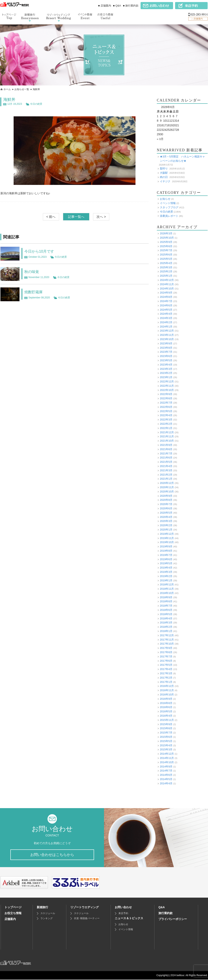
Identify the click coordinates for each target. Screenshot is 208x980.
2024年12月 (167, 280)
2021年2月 (166, 474)
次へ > (101, 217)
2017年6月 (166, 661)
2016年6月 (166, 707)
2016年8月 (166, 703)
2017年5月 (166, 665)
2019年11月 (167, 538)
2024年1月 (166, 326)
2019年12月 (167, 534)
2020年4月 (166, 517)
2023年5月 (166, 360)
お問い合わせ (123, 908)
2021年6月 (166, 458)
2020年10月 (167, 491)
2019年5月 (166, 563)
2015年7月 (166, 733)
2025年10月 (167, 238)
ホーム (7, 89)
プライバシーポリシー (173, 919)
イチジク (165, 181)
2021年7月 (166, 453)
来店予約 (123, 914)
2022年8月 (166, 398)
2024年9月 (166, 293)
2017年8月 (166, 652)
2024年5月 (166, 309)
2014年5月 (166, 779)
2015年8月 (166, 728)
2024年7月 (166, 301)
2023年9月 (166, 343)
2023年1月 (166, 377)
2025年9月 (166, 242)
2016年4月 (166, 716)
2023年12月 (167, 331)
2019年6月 (166, 559)
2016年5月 (166, 711)
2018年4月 (166, 618)
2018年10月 (167, 593)
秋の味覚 (32, 272)
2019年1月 (166, 580)
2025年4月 (166, 263)
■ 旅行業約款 (131, 6)
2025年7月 (166, 250)
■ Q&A (117, 6)
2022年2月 (166, 424)
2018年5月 (166, 614)
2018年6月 (166, 610)
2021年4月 (166, 466)
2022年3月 (166, 420)
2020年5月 (166, 512)
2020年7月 (166, 504)
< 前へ (51, 217)
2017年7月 (166, 656)
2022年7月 (166, 403)
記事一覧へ (76, 217)
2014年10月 (167, 762)
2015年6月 (166, 737)
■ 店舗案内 (105, 6)
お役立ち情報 (13, 913)
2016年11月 (167, 690)
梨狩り (164, 169)
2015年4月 (166, 745)
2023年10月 (167, 339)
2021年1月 (166, 479)
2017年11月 (167, 639)
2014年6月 (166, 775)
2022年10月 (167, 390)
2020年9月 (166, 496)
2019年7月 (166, 555)
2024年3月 (166, 318)
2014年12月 (167, 754)
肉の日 (164, 177)
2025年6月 (166, 255)
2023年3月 (166, 369)
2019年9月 (166, 546)
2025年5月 (166, 259)
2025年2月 (166, 271)
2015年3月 (166, 749)
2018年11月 (167, 589)
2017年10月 (167, 644)
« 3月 (160, 139)
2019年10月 (167, 542)
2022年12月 (167, 381)
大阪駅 (164, 173)
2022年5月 (166, 411)
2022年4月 (166, 415)
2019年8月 (166, 551)
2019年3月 (166, 572)
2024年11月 (167, 284)
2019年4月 (166, 568)
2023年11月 (167, 335)
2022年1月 (166, 428)
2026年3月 (166, 233)
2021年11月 (167, 436)
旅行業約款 (166, 913)
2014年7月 (166, 771)
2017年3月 (166, 673)
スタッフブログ (169, 207)
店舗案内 (10, 919)
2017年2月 (166, 678)
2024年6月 (166, 305)
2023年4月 (166, 365)
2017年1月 (166, 682)
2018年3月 (166, 623)
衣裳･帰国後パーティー (87, 919)
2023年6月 (166, 356)
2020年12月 (167, 483)
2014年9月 (166, 766)
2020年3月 (166, 521)
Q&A (162, 908)
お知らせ (165, 199)
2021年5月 (166, 462)
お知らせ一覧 (22, 89)
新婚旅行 (42, 908)
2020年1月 (166, 530)
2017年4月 (166, 669)
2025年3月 (166, 267)
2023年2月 (166, 373)
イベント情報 (168, 203)
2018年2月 (166, 627)
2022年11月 (167, 386)
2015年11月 (167, 720)
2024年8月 (166, 297)
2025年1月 (166, 276)
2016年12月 (167, 686)
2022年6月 (166, 407)
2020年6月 (166, 508)
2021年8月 (166, 449)
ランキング (47, 919)
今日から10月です (41, 251)
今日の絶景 (36, 104)
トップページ (13, 908)
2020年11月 (167, 487)
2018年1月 (166, 631)
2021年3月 (166, 470)
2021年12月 (167, 432)
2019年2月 (166, 576)
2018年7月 (166, 606)
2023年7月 (166, 352)
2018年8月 (166, 601)
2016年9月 (166, 699)
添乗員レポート (169, 216)
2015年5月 (166, 741)
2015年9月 (166, 724)
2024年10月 (167, 288)
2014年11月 (167, 758)
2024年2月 (166, 322)
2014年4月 (166, 783)
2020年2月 (166, 525)
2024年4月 (166, 314)
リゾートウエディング (84, 908)
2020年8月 (166, 500)
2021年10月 (167, 441)
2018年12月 (167, 584)
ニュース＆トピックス (129, 919)
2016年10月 (167, 695)
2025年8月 (166, 246)
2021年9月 (166, 445)
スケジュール (48, 914)
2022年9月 (166, 394)
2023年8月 (166, 348)
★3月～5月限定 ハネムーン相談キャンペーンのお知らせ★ (182, 159)
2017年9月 (166, 648)
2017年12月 (167, 635)
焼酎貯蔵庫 (35, 292)
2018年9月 (166, 597)
